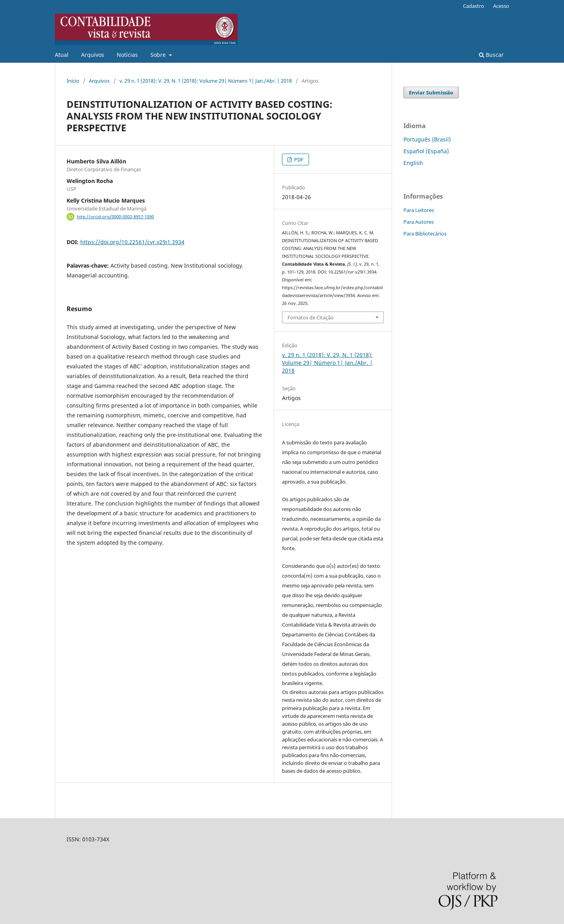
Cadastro (474, 6)
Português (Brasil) (427, 139)
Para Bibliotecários (425, 234)
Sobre (159, 55)
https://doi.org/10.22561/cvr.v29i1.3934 (132, 242)
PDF (298, 159)
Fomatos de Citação (311, 317)
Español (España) (426, 151)
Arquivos (93, 55)
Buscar (491, 55)
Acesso (501, 6)
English (413, 163)
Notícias (127, 55)
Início (73, 81)
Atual (62, 55)
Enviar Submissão (431, 92)
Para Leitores (419, 210)
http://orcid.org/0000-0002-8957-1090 (115, 217)
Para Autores (418, 222)
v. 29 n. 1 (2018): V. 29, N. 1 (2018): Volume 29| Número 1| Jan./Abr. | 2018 (206, 81)
